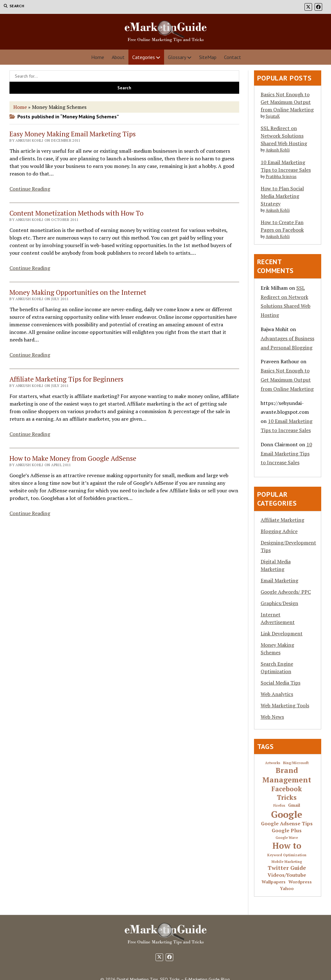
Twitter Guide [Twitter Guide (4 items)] (287, 868)
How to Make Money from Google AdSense (73, 458)
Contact (233, 57)
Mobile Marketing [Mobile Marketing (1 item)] (287, 862)
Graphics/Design (279, 603)
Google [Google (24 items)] (287, 814)
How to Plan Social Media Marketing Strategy (282, 196)
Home (98, 57)
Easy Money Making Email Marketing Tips (73, 134)
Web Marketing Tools (285, 705)
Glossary (177, 57)
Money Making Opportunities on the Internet (78, 292)
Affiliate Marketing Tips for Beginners (66, 379)
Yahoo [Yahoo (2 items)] (287, 889)
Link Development (282, 633)
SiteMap (208, 57)
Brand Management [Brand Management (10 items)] (287, 775)
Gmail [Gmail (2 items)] (294, 805)
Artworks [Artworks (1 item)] (273, 763)
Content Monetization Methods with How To (77, 213)
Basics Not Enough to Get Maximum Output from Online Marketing (287, 102)
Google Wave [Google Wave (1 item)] (287, 838)
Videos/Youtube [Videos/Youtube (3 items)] (287, 875)
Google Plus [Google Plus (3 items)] (287, 831)
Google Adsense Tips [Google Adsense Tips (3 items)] (287, 824)
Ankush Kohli (278, 150)
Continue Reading (30, 189)
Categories (144, 57)
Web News (272, 717)
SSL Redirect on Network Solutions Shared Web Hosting (284, 136)
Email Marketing (279, 580)
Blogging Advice (279, 531)
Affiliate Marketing (282, 520)
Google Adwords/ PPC (286, 592)
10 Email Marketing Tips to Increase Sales (286, 454)
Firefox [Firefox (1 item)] (279, 806)
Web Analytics (277, 694)
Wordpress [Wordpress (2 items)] (300, 882)
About (118, 57)
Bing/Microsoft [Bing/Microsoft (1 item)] (296, 763)
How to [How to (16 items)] (287, 846)
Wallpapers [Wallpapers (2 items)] (274, 882)
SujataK (273, 116)
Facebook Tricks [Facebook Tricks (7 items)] (287, 793)
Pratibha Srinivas (281, 177)
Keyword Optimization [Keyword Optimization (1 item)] (287, 855)
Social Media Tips (281, 683)
